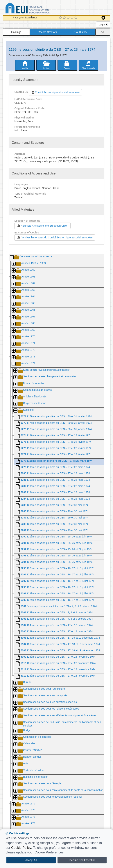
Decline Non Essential (82, 860)
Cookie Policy (21, 848)
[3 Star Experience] (69, 18)
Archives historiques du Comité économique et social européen (55, 237)
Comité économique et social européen (55, 92)
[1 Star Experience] (61, 18)
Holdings (16, 32)
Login (103, 25)
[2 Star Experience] (65, 18)
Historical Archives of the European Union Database (38, 9)
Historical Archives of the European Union (42, 226)
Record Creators (47, 32)
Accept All (31, 860)
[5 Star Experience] (76, 18)
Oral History (80, 32)
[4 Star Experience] (72, 18)
